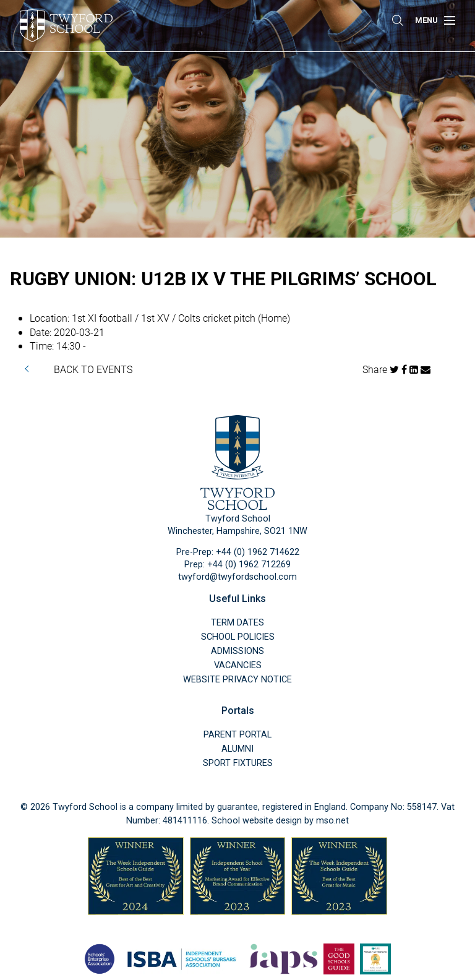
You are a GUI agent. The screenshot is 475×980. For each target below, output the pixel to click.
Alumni (237, 749)
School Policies (238, 637)
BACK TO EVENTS (93, 369)
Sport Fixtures (238, 763)
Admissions (237, 651)
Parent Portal (237, 735)
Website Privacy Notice (237, 680)
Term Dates (237, 623)
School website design (257, 821)
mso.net (332, 821)
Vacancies (238, 665)
